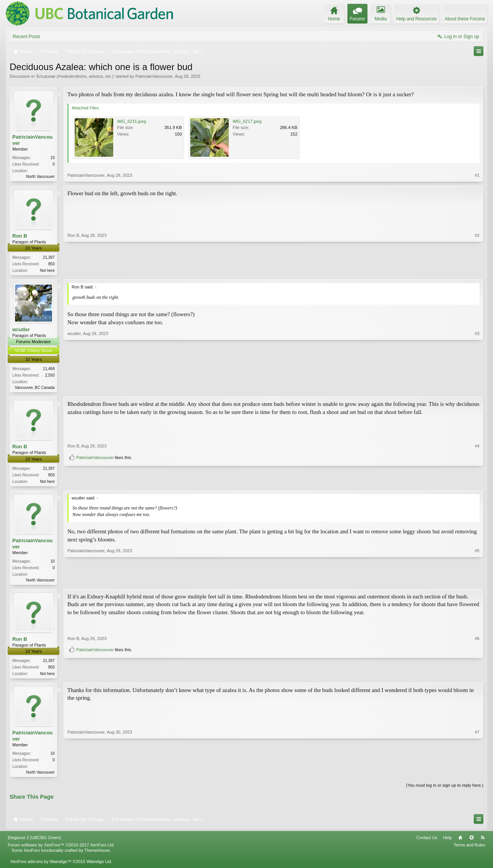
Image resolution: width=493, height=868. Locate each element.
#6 (477, 663)
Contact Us (427, 843)
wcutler (21, 331)
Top (471, 843)
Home (460, 843)
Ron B (20, 236)
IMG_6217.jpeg (247, 121)
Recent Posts (26, 37)
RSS (483, 843)
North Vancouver (40, 177)
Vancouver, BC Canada (35, 389)
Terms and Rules (469, 850)
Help (447, 843)
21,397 (49, 258)
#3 (477, 388)
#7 (477, 776)
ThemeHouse (97, 856)
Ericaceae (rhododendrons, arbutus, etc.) (75, 76)
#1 (477, 176)
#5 (477, 582)
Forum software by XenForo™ (61, 850)
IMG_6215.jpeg (132, 121)
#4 (477, 469)
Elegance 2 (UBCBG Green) (34, 843)
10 (53, 158)
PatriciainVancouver (154, 76)
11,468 (49, 370)
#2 (477, 270)
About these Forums (465, 19)
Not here (47, 271)
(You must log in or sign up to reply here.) (445, 790)
